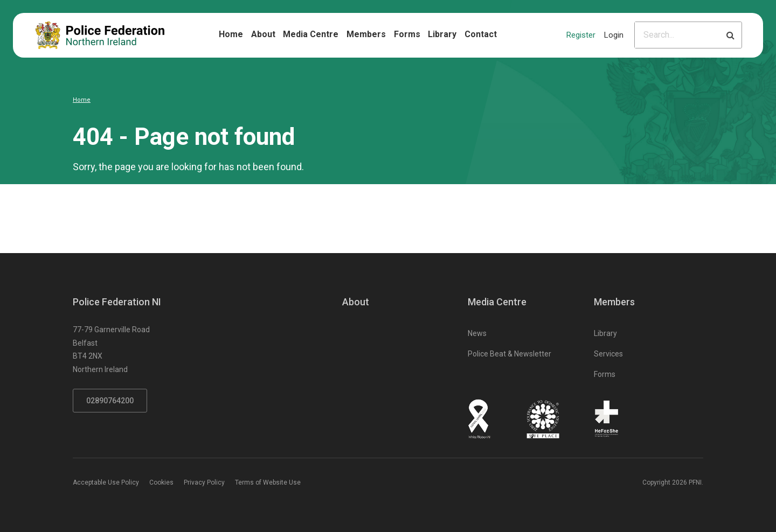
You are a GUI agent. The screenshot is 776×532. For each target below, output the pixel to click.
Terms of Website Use (268, 482)
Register (581, 35)
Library (442, 34)
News (477, 333)
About (263, 34)
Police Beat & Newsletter (510, 354)
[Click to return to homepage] (100, 35)
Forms (407, 34)
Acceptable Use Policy (106, 482)
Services (608, 354)
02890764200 (110, 401)
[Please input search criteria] (677, 35)
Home (231, 34)
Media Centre (311, 34)
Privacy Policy (204, 482)
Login (614, 35)
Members (366, 34)
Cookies (161, 482)
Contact (481, 34)
